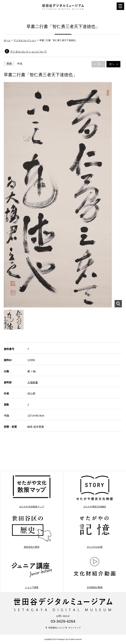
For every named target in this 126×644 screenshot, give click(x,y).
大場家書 (33, 382)
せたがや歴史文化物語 (95, 491)
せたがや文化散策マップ (32, 491)
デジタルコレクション (25, 40)
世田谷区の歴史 (32, 532)
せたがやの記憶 (95, 532)
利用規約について (57, 628)
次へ (113, 64)
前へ (98, 64)
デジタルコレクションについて (28, 52)
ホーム (7, 40)
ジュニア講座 (32, 572)
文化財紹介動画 (95, 572)
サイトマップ (74, 628)
